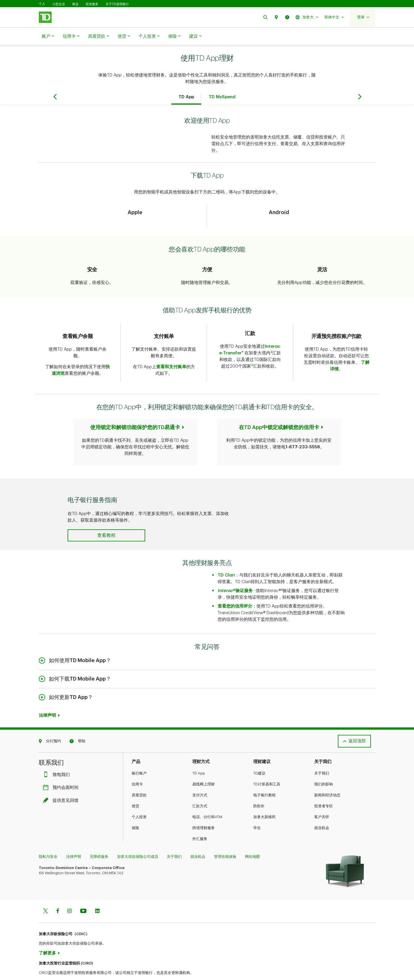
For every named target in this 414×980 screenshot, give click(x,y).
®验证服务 (235, 576)
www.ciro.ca (52, 968)
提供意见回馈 (62, 786)
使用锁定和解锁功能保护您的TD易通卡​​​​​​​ (135, 413)
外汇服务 (200, 824)
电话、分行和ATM (207, 803)
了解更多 (47, 939)
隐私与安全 (48, 842)
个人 (42, 4)
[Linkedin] (97, 897)
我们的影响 (324, 770)
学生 (257, 813)
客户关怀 (322, 803)
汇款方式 (200, 792)
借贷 (124, 36)
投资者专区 (324, 792)
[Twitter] (45, 897)
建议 (195, 36)
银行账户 (139, 759)
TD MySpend (222, 83)
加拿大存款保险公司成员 (138, 842)
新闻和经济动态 (327, 781)
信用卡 (71, 36)
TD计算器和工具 (267, 770)
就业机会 (322, 813)
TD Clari (226, 561)
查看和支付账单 (171, 352)
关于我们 (322, 759)
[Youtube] (83, 897)
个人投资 (149, 36)
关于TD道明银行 (117, 4)
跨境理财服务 (204, 813)
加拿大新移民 (264, 803)
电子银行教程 (264, 781)
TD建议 (259, 759)
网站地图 (252, 842)
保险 (174, 36)
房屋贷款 (98, 36)
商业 (75, 4)
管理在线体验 (225, 842)
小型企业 (59, 4)
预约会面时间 (62, 773)
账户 (48, 36)
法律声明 (47, 701)
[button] (265, 17)
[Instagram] (69, 897)
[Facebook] (57, 897)
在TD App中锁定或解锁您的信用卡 (279, 413)
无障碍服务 (99, 842)
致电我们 (58, 760)
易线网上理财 (204, 770)
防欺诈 (259, 792)
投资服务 (92, 4)
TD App (186, 83)
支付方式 (200, 781)
